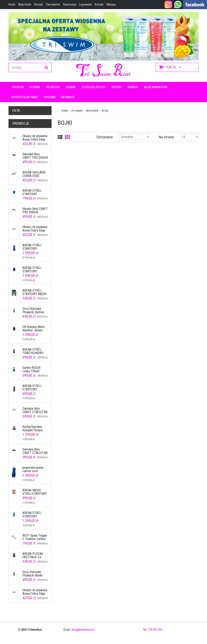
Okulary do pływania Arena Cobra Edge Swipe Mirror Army (35, 594)
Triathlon (17, 87)
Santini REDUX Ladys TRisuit (32, 370)
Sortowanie (105, 137)
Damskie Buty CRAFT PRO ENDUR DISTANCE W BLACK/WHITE (35, 160)
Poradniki (50, 97)
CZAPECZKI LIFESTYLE (93, 87)
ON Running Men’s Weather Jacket (34, 329)
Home (65, 111)
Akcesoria (92, 111)
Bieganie (71, 87)
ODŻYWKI (116, 87)
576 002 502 (155, 630)
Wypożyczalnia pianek (25, 97)
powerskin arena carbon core (33, 469)
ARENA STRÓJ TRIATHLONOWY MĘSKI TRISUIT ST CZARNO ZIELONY (35, 355)
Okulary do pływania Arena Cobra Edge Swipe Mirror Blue (35, 140)
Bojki (105, 111)
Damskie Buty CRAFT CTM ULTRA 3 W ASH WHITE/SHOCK (35, 414)
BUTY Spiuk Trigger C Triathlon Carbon (35, 537)
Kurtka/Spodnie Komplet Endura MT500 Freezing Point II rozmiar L (33, 432)
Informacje (68, 97)
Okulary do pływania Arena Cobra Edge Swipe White (35, 231)
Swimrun (133, 87)
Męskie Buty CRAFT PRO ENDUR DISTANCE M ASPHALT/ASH (35, 214)
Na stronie (166, 137)
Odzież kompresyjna (156, 87)
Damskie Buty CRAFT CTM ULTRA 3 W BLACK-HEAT (35, 453)
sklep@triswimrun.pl (83, 630)
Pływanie (35, 87)
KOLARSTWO (53, 87)
